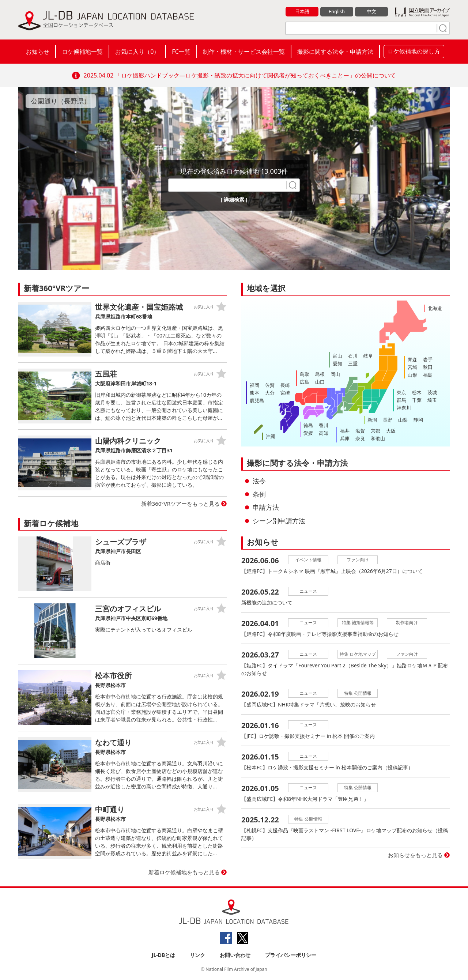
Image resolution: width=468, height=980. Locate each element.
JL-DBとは (164, 955)
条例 (259, 494)
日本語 (302, 11)
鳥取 (305, 374)
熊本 (254, 393)
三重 (353, 363)
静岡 (418, 420)
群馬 (401, 400)
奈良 (360, 438)
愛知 (337, 363)
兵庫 (345, 438)
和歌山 (378, 438)
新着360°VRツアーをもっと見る (181, 504)
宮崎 (285, 393)
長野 (388, 420)
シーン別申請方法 (279, 521)
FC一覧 (181, 52)
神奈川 (404, 408)
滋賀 (360, 431)
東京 (401, 392)
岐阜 (368, 356)
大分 (270, 393)
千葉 (417, 400)
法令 (259, 481)
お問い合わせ (235, 955)
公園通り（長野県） (61, 101)
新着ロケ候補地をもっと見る (184, 872)
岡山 (335, 374)
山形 (412, 375)
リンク (197, 955)
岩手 (428, 359)
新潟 (372, 420)
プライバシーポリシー (291, 955)
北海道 (435, 308)
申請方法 (266, 507)
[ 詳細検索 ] (234, 199)
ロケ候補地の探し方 (414, 51)
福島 (428, 375)
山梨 (403, 420)
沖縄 (271, 436)
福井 (345, 431)
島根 (320, 374)
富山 (337, 356)
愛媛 (308, 433)
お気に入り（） (137, 52)
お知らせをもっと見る (415, 855)
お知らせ (38, 52)
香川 (324, 425)
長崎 (285, 385)
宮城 (412, 367)
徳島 (308, 425)
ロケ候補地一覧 (82, 52)
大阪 (391, 431)
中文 (371, 11)
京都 (375, 431)
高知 (324, 433)
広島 (305, 382)
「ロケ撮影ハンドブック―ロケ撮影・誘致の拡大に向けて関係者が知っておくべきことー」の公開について (256, 75)
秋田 (428, 367)
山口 (320, 382)
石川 (353, 356)
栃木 (417, 392)
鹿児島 (257, 400)
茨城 (432, 392)
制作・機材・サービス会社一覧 (244, 52)
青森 (412, 359)
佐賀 (270, 385)
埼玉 (432, 400)
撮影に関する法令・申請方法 (335, 52)
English (337, 11)
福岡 (254, 385)
